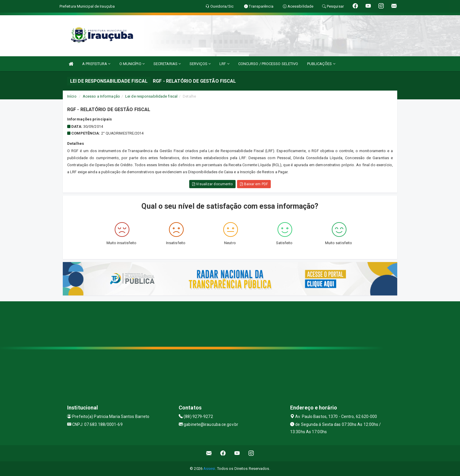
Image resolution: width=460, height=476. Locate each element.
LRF (224, 64)
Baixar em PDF (254, 184)
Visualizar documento (212, 184)
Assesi (209, 469)
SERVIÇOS (200, 64)
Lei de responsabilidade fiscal (151, 96)
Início (72, 96)
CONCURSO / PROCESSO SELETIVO (268, 64)
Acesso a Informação (101, 96)
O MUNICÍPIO (132, 64)
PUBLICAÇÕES (321, 64)
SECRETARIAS (167, 64)
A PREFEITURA (96, 64)
